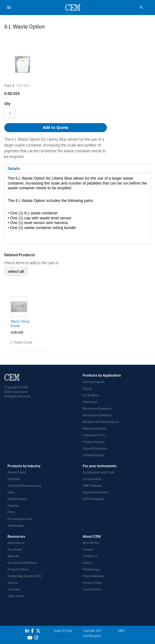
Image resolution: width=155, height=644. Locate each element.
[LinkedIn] (28, 632)
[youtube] (30, 638)
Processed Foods (20, 519)
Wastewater (16, 526)
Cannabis (14, 479)
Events (87, 563)
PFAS (11, 512)
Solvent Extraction (95, 449)
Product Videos (18, 569)
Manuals (13, 556)
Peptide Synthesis (95, 429)
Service (12, 583)
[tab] (77, 168)
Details (14, 169)
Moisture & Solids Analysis (101, 422)
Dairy (11, 492)
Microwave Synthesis (97, 415)
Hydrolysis (90, 402)
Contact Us (90, 556)
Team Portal (63, 631)
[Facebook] (33, 632)
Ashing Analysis (94, 382)
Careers (88, 549)
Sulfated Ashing (93, 455)
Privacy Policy (92, 583)
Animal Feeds (17, 472)
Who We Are (91, 543)
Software (14, 589)
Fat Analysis (91, 395)
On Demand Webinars (22, 563)
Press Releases (93, 576)
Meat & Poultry (17, 499)
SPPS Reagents (93, 499)
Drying (87, 389)
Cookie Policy (92, 589)
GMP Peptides (92, 486)
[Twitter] (39, 632)
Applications (16, 543)
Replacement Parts (96, 492)
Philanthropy (91, 569)
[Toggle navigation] (9, 8)
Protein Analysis (94, 442)
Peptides (13, 506)
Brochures (15, 549)
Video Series (16, 596)
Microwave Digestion (97, 409)
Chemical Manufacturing (24, 486)
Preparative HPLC (94, 435)
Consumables (92, 479)
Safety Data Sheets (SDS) (25, 576)
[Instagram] (37, 638)
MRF (122, 631)
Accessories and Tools (99, 472)
